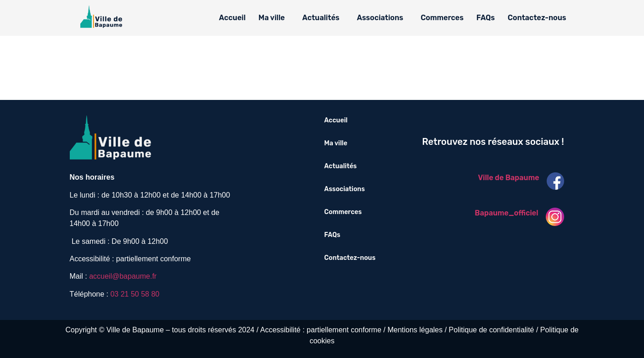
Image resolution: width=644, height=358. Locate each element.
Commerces (442, 18)
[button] (274, 18)
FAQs (486, 18)
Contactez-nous (537, 18)
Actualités (321, 18)
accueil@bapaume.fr (123, 276)
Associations (380, 18)
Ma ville (272, 18)
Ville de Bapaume (508, 178)
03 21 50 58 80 (135, 294)
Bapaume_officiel (506, 213)
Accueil (232, 18)
